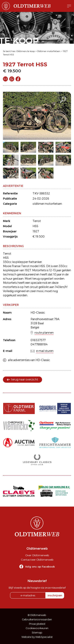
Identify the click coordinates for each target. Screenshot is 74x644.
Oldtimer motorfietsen (49, 51)
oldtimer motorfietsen (47, 204)
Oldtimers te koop (26, 51)
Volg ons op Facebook (40, 567)
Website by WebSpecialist (37, 637)
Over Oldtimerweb (37, 555)
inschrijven (55, 595)
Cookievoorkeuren (37, 628)
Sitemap (37, 633)
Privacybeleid (37, 624)
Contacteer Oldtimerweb (37, 560)
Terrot (37, 221)
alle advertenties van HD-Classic (29, 360)
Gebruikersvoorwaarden (37, 619)
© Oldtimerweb (37, 615)
